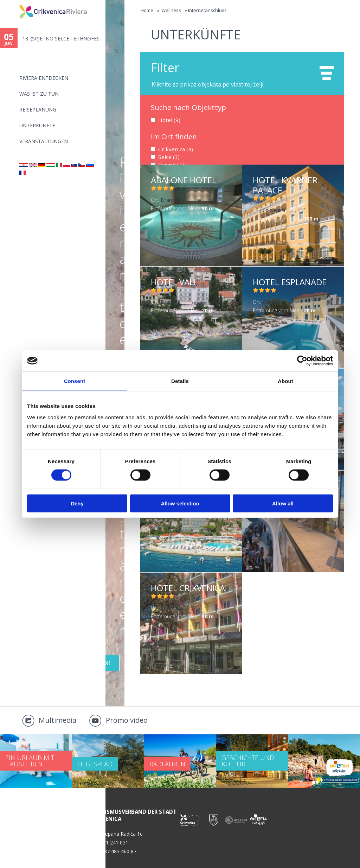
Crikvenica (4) (173, 148)
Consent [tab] (75, 381)
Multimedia (57, 720)
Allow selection (180, 503)
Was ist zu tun (39, 94)
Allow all (283, 503)
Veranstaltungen (44, 141)
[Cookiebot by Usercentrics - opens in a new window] (302, 361)
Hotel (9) (168, 120)
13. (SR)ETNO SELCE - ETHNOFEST (63, 39)
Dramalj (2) (171, 163)
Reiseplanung (38, 110)
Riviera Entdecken (44, 78)
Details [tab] (180, 381)
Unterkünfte (37, 125)
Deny (77, 503)
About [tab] (285, 381)
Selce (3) (168, 156)
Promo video (127, 720)
